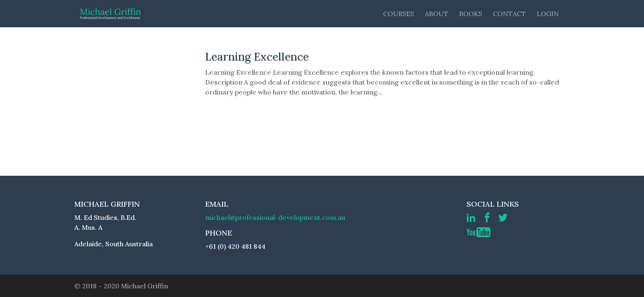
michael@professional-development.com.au (275, 217)
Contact (509, 14)
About (437, 14)
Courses (399, 14)
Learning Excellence (257, 57)
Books (471, 14)
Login (548, 14)
